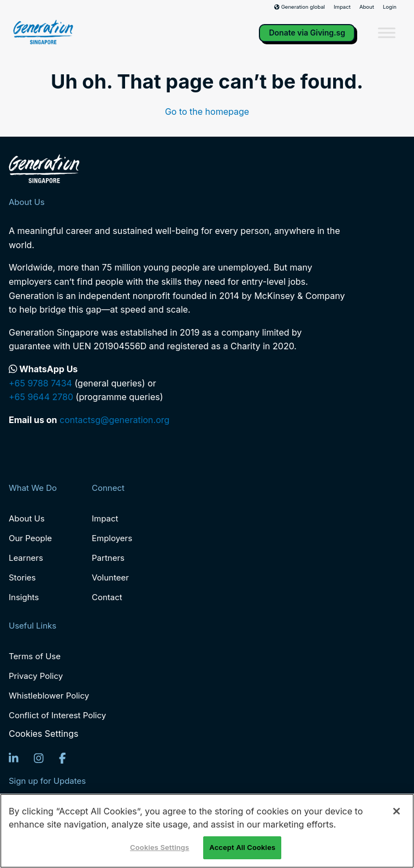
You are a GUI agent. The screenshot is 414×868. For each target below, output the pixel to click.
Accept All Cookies (242, 847)
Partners (108, 558)
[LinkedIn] (14, 758)
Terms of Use (35, 656)
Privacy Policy (36, 676)
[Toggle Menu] (387, 33)
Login (390, 7)
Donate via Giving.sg (307, 33)
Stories (22, 577)
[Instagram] (39, 758)
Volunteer (110, 577)
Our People (30, 538)
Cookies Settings (43, 734)
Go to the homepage (207, 112)
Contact (107, 597)
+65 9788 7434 (40, 383)
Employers (112, 538)
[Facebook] (63, 758)
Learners (26, 558)
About (367, 7)
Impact (342, 7)
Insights (24, 597)
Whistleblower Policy (49, 696)
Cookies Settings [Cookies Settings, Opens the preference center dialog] (159, 847)
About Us (27, 518)
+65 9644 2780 (41, 397)
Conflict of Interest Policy (57, 715)
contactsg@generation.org (114, 420)
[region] (207, 831)
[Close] (397, 811)
